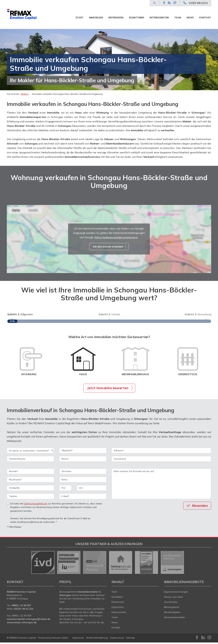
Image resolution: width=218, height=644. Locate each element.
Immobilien (96, 18)
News (190, 18)
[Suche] (154, 3)
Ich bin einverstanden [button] (108, 247)
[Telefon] (30, 498)
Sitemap (130, 639)
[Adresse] (161, 452)
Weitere (25, 94)
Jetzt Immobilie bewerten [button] (108, 389)
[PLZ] (65, 489)
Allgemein (20, 314)
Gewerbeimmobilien (175, 619)
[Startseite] (22, 14)
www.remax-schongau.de (22, 624)
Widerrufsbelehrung (97, 639)
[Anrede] (30, 473)
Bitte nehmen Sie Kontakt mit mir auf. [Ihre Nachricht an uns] (161, 485)
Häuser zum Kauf (173, 598)
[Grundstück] (161, 460)
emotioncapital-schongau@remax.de (29, 621)
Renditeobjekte (172, 614)
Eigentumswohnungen (176, 593)
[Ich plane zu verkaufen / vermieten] (30, 452)
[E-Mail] (83, 498)
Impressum (78, 639)
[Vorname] (83, 473)
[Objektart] (83, 452)
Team (178, 18)
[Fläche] (83, 460)
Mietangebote (172, 609)
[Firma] (83, 481)
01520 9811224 (198, 3)
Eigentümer (137, 18)
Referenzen (116, 18)
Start (80, 18)
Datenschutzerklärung (35, 505)
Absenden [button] (200, 507)
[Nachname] (30, 481)
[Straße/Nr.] (30, 489)
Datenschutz (117, 639)
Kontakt (205, 18)
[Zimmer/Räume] (30, 460)
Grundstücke (171, 603)
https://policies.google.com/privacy (116, 237)
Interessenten (159, 18)
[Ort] (92, 489)
